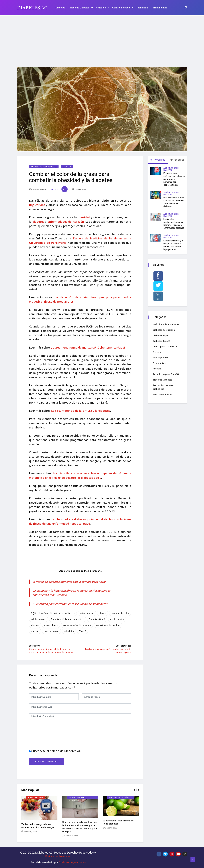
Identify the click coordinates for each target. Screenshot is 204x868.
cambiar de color (120, 613)
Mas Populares (35, 797)
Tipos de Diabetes (81, 8)
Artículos (103, 8)
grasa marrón (70, 625)
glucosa (35, 625)
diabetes (38, 222)
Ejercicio (67, 167)
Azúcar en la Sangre (64, 613)
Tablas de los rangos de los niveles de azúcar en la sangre (38, 826)
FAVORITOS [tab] (158, 160)
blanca (103, 613)
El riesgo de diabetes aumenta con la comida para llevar (69, 582)
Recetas (157, 369)
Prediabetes (159, 363)
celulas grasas (39, 619)
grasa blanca (51, 625)
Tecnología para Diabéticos (77, 797)
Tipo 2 (82, 631)
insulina (87, 625)
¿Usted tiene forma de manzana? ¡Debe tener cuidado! (88, 347)
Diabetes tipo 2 (97, 619)
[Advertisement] (102, 39)
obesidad (84, 217)
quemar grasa (52, 631)
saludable (69, 631)
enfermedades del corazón (66, 222)
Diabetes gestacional (164, 330)
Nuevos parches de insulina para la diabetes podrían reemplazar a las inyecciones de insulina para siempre (80, 827)
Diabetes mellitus (75, 619)
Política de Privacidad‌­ (58, 856)
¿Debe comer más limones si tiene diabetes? (118, 822)
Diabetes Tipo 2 (161, 341)
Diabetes (60, 8)
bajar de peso (87, 613)
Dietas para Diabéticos (121, 797)
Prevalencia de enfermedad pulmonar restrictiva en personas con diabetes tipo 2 (174, 179)
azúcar (45, 613)
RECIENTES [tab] (177, 160)
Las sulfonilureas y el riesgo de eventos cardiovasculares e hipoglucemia (173, 245)
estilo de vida (117, 619)
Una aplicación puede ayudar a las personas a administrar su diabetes (174, 202)
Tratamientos (160, 8)
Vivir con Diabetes (162, 394)
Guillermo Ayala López (72, 862)
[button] (136, 791)
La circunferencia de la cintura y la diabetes (81, 411)
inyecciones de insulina (108, 625)
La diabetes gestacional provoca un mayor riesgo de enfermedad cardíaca (174, 224)
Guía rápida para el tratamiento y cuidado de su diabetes (70, 604)
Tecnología (142, 8)
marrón (35, 631)
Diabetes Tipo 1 (161, 335)
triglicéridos (37, 205)
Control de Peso (123, 8)
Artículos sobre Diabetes (44, 167)
